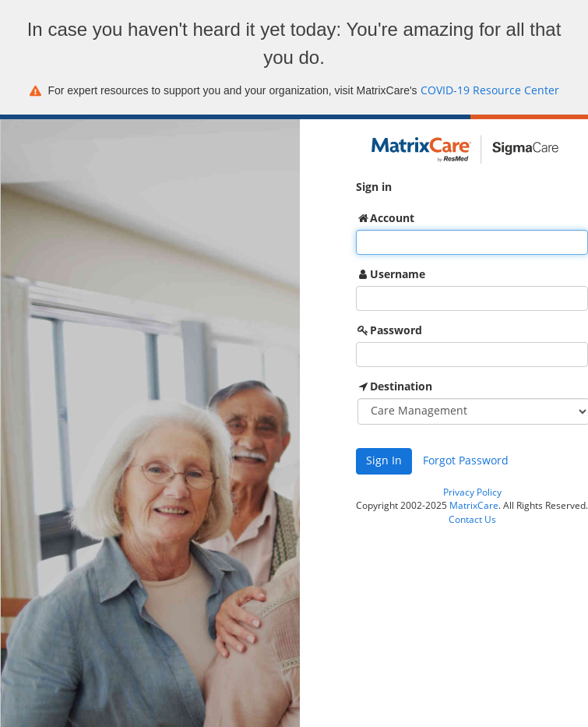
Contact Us (472, 520)
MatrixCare (474, 506)
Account (392, 218)
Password (396, 330)
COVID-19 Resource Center (490, 91)
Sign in (374, 187)
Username (398, 274)
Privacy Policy (472, 492)
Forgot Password (466, 461)
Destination (401, 386)
